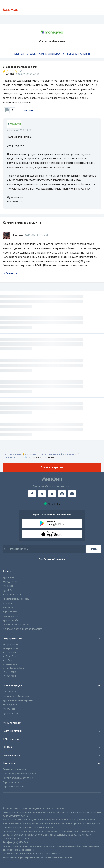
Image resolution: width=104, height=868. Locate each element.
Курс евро (8, 586)
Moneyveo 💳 (71, 454)
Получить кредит (52, 467)
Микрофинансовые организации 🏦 (45, 454)
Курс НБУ (8, 590)
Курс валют (9, 577)
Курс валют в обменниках (16, 696)
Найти (94, 549)
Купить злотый (10, 713)
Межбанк (8, 603)
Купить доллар (10, 705)
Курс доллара (10, 582)
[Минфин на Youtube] (72, 494)
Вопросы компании (78, 54)
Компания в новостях (52, 54)
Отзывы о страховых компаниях (19, 774)
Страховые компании (14, 787)
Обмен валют (10, 692)
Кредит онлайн (11, 620)
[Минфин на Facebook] (32, 494)
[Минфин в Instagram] (62, 494)
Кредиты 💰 (19, 454)
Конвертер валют (12, 616)
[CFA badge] (11, 800)
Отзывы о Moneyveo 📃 (14, 457)
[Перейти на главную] (10, 10)
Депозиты (8, 607)
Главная (19, 54)
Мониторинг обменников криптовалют (22, 629)
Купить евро (9, 709)
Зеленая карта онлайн (14, 769)
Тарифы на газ (10, 612)
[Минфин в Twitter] (52, 494)
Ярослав (17, 235)
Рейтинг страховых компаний (18, 778)
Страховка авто (11, 782)
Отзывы (31, 54)
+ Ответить (27, 110)
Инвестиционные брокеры (16, 599)
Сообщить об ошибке (52, 559)
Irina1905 (8, 74)
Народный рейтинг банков (16, 625)
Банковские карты (12, 595)
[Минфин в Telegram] (42, 494)
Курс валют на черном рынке (18, 700)
